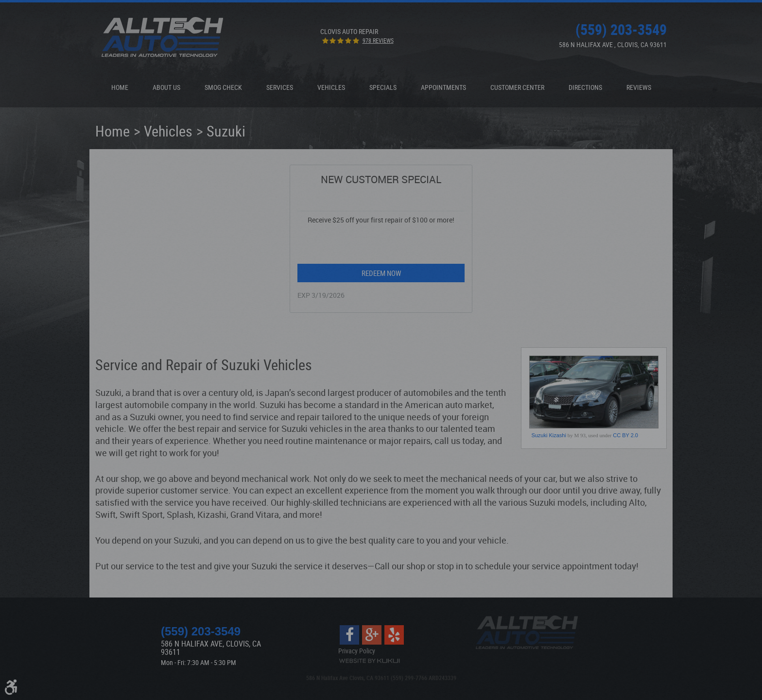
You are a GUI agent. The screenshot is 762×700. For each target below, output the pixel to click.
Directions (585, 87)
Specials (383, 87)
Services (280, 87)
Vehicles (331, 87)
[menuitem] (120, 87)
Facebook (349, 635)
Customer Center (517, 87)
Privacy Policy (357, 651)
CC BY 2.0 (625, 435)
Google (372, 635)
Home (120, 87)
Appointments (443, 87)
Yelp (394, 635)
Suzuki (226, 131)
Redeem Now (381, 273)
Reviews (639, 87)
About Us (166, 87)
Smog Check (223, 87)
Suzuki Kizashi (549, 435)
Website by (369, 661)
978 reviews (378, 40)
